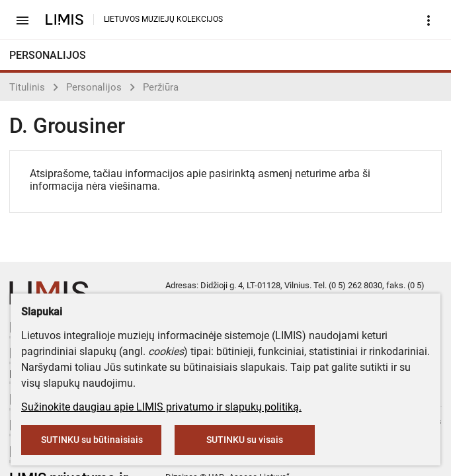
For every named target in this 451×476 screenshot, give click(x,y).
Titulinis (27, 87)
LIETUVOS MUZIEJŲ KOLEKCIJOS (163, 19)
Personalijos (94, 87)
